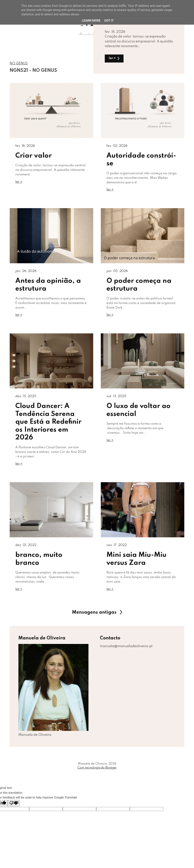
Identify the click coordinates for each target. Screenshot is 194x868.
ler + (114, 58)
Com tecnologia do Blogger (97, 775)
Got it (109, 21)
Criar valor (34, 156)
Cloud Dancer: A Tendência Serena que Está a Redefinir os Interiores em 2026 (48, 426)
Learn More (91, 21)
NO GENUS (19, 63)
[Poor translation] (14, 810)
